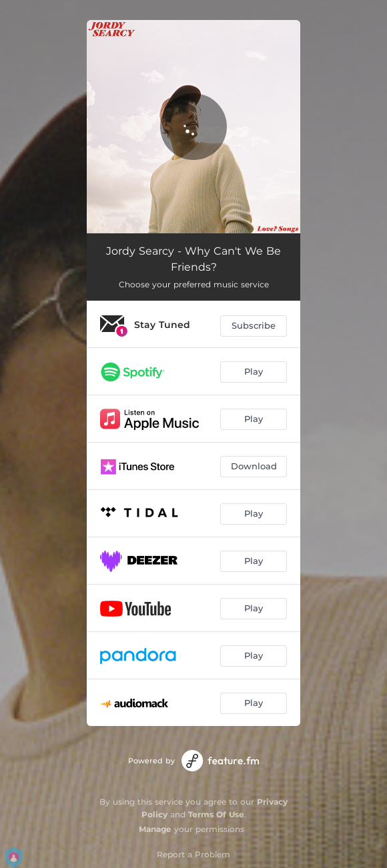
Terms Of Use (216, 814)
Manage (155, 829)
